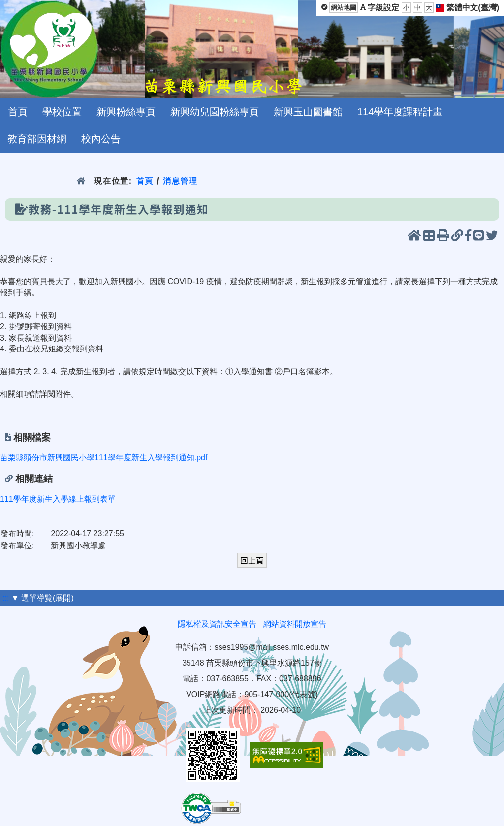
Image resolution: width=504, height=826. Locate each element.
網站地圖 (344, 8)
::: (6, 598)
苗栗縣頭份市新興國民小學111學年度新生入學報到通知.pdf (104, 458)
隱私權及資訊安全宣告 (217, 624)
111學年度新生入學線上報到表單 (58, 499)
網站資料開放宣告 (295, 624)
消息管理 (180, 181)
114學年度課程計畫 (400, 112)
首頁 (18, 112)
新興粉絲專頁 (126, 112)
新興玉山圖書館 (308, 112)
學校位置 (62, 112)
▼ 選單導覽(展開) (43, 598)
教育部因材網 (37, 139)
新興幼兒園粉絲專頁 (215, 112)
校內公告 (101, 139)
